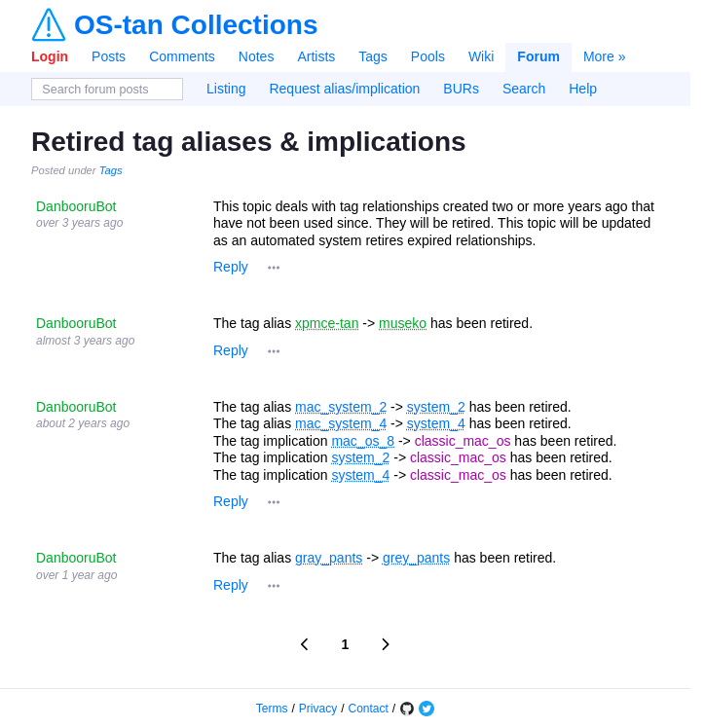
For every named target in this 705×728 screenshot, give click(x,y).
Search (524, 89)
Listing (226, 89)
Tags (373, 56)
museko (403, 323)
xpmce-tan (327, 323)
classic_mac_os (463, 441)
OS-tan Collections (196, 25)
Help (583, 89)
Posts (109, 56)
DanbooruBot (76, 206)
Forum (538, 56)
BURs (461, 89)
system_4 (436, 423)
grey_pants (416, 558)
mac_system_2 (341, 407)
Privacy (318, 709)
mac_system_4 (341, 423)
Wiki (481, 56)
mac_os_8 (363, 441)
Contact (369, 709)
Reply (231, 267)
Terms (272, 709)
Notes (257, 56)
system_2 (436, 407)
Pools (428, 56)
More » (605, 56)
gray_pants (329, 558)
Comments (182, 56)
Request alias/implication (344, 89)
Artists (316, 56)
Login (50, 56)
